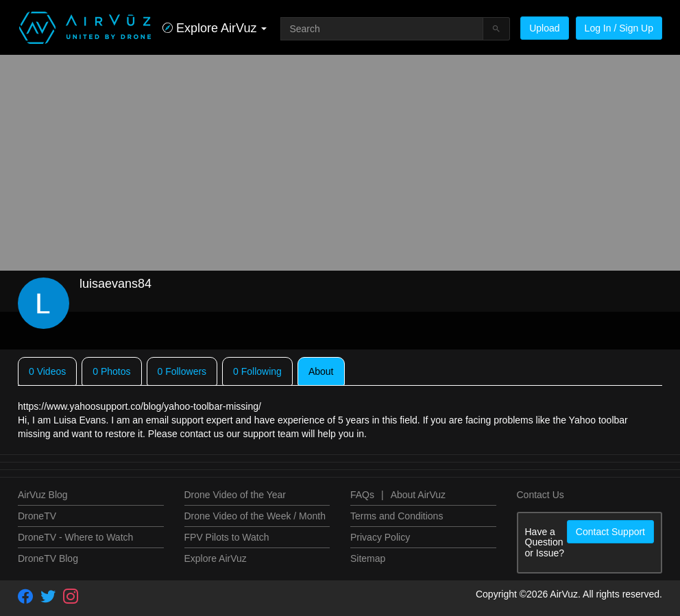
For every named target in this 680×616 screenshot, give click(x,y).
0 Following (257, 371)
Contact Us (541, 495)
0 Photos (111, 371)
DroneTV (37, 516)
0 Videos (47, 371)
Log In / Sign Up (619, 28)
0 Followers (182, 371)
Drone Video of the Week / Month (255, 516)
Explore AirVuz (216, 558)
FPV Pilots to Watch (227, 537)
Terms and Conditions (397, 516)
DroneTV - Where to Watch (75, 537)
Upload (544, 28)
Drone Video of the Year (235, 495)
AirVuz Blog (43, 495)
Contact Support (610, 532)
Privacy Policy (380, 537)
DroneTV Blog (48, 558)
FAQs (362, 495)
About (321, 371)
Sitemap (368, 558)
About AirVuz (418, 495)
